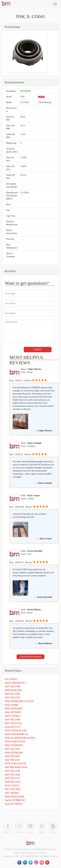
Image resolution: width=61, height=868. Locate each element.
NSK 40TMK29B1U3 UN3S (19, 701)
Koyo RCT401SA (14, 804)
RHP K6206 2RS (13, 690)
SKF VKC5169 (12, 686)
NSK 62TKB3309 (14, 753)
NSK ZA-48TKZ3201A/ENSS (20, 738)
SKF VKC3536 (12, 789)
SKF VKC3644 (12, 775)
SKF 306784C (12, 793)
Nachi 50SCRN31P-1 (15, 683)
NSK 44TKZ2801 (14, 708)
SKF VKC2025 (12, 749)
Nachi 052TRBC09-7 (15, 800)
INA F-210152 (12, 786)
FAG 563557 (11, 679)
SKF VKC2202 (12, 694)
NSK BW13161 (13, 782)
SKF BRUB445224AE (16, 767)
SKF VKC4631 (12, 756)
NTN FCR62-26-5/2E (16, 764)
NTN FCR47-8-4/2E (15, 742)
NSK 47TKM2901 (14, 745)
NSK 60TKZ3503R (15, 797)
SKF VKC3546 (12, 720)
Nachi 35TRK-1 (13, 716)
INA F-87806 (11, 705)
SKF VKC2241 (12, 760)
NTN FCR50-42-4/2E (16, 730)
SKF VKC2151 (12, 778)
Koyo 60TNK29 (13, 712)
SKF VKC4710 (12, 698)
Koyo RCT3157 (13, 727)
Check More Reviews (31, 657)
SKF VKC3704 (12, 771)
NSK (22, 97)
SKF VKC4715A (13, 723)
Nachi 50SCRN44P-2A (16, 734)
